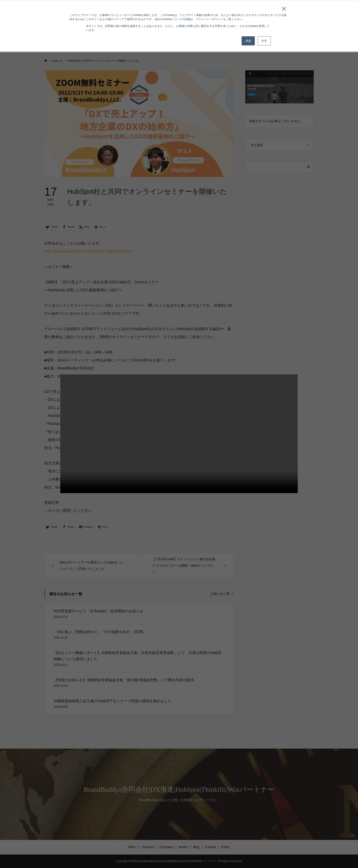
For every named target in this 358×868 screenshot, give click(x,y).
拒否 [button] (264, 41)
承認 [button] (248, 41)
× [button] (284, 9)
